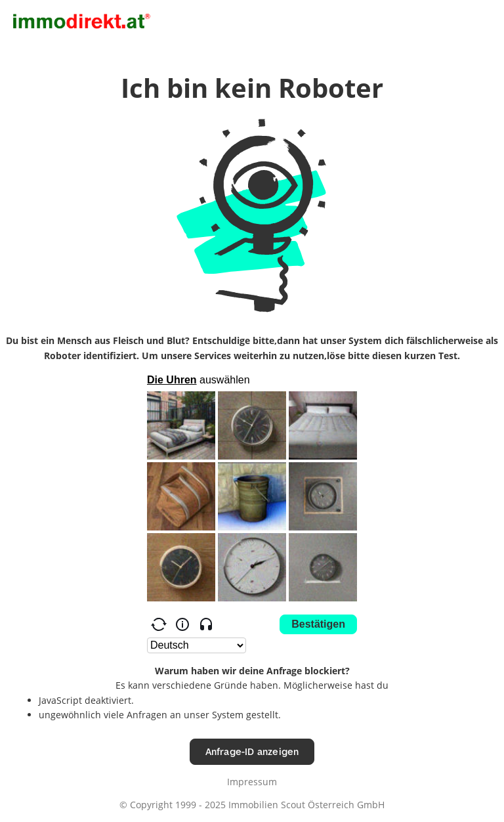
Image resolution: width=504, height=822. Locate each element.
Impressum (252, 782)
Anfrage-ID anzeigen (252, 751)
